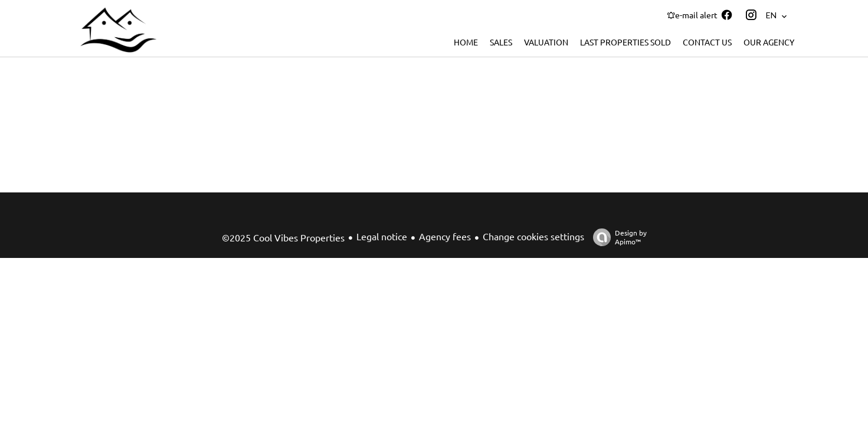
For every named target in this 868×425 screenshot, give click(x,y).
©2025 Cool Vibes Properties (283, 237)
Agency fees (445, 236)
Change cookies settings (533, 236)
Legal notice (382, 236)
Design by (617, 237)
